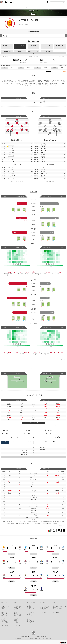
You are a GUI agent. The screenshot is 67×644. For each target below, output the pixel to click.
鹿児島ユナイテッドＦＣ (31, 624)
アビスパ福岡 (3, 624)
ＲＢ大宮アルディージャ (18, 611)
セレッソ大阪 (3, 619)
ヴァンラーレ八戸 (17, 604)
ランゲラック (12, 143)
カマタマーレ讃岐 (30, 618)
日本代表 (55, 604)
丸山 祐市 (11, 145)
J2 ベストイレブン (43, 609)
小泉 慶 (43, 158)
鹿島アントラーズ (47, 60)
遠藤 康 (43, 156)
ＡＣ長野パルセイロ (30, 609)
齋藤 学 (11, 160)
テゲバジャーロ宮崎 (17, 625)
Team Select (60, 7)
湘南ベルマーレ (17, 613)
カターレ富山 (16, 617)
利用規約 (23, 636)
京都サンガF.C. (3, 617)
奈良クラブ (29, 615)
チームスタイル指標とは (58, 610)
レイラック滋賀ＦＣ (30, 612)
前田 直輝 (11, 161)
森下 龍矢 (11, 171)
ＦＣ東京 (2, 609)
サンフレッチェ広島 (4, 623)
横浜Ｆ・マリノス (4, 613)
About (51, 7)
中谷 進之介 (12, 147)
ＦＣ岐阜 (29, 611)
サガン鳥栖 (16, 623)
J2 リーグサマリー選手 (44, 608)
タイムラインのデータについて (59, 359)
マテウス (11, 158)
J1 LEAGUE (3, 601)
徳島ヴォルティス (17, 620)
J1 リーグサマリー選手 (44, 604)
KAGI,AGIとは (56, 608)
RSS (65, 71)
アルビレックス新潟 (17, 616)
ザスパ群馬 (29, 605)
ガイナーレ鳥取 (30, 616)
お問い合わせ (43, 636)
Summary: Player (24, 7)
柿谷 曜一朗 (12, 175)
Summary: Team (14, 7)
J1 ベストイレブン (43, 605)
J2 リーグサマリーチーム (45, 606)
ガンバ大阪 (3, 618)
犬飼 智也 (44, 147)
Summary (42, 601)
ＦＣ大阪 (29, 613)
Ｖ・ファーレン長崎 (4, 625)
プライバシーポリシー (33, 636)
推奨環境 (27, 636)
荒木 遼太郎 (44, 173)
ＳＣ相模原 (29, 606)
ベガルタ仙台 (16, 605)
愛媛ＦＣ (29, 619)
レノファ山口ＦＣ (30, 617)
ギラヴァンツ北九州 (30, 622)
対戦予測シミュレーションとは (59, 611)
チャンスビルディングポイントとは (58, 426)
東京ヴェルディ (3, 610)
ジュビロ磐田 (16, 618)
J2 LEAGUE (16, 601)
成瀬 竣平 (11, 150)
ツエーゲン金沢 (30, 610)
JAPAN (33, 7)
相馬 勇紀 (11, 179)
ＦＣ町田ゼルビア (4, 611)
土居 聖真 (44, 161)
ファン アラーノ (45, 160)
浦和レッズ (3, 605)
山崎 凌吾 (11, 156)
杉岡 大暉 (44, 150)
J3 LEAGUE (29, 601)
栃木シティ (16, 610)
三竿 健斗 (44, 175)
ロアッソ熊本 (29, 623)
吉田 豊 (11, 149)
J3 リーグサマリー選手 (44, 611)
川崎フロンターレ (4, 612)
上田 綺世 (44, 179)
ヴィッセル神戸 (3, 620)
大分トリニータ (17, 624)
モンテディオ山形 (17, 608)
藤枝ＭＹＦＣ (16, 619)
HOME (5, 7)
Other (54, 601)
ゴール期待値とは (56, 612)
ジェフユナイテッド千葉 (5, 606)
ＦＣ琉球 (29, 625)
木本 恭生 (11, 170)
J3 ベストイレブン (43, 612)
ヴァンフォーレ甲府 (17, 615)
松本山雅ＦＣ (29, 608)
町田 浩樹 (44, 149)
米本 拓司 (11, 152)
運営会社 (39, 636)
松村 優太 (44, 177)
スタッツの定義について (61, 525)
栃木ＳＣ (29, 604)
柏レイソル (3, 608)
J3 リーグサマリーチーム (45, 610)
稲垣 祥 (11, 154)
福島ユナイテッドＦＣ (31, 603)
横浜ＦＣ (15, 612)
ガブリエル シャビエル (14, 177)
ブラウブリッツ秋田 (17, 606)
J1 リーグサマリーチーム (45, 603)
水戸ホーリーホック (4, 604)
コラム (54, 603)
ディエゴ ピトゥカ (46, 154)
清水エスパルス (3, 615)
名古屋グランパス (20, 60)
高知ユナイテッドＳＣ (31, 620)
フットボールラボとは (57, 605)
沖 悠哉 (43, 143)
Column (42, 7)
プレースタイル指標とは (58, 609)
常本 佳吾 (44, 145)
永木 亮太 (44, 152)
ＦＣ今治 (15, 622)
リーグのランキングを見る (33, 423)
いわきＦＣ (16, 609)
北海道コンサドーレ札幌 (18, 603)
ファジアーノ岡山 (4, 622)
